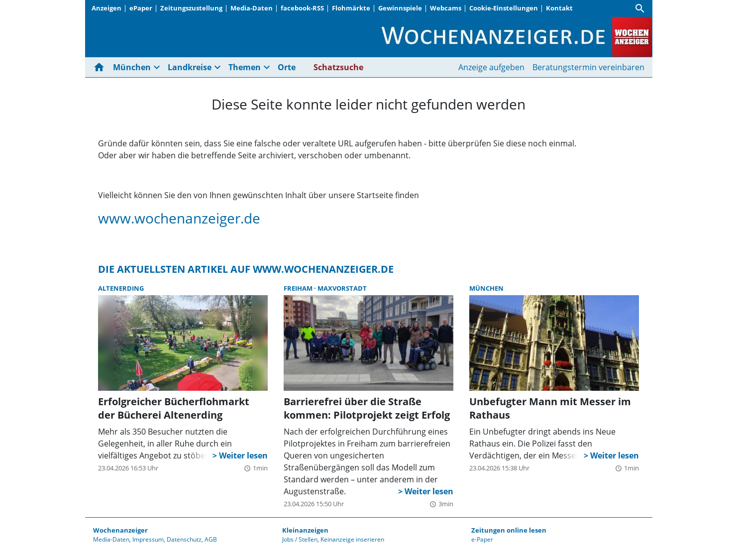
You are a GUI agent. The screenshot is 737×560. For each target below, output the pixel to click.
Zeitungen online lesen (509, 530)
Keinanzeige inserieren (352, 539)
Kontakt (559, 8)
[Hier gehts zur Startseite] (101, 67)
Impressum (148, 539)
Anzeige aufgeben (491, 67)
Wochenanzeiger (120, 530)
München (132, 67)
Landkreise (190, 67)
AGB (211, 539)
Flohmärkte (351, 8)
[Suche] (640, 8)
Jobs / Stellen (300, 539)
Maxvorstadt (342, 288)
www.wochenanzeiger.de (179, 218)
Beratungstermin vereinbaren (588, 67)
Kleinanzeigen (305, 530)
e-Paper (482, 539)
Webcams (446, 8)
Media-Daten (252, 8)
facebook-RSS (302, 8)
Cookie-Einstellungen (504, 8)
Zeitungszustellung (191, 8)
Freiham (299, 288)
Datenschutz (184, 539)
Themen (245, 67)
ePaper (141, 8)
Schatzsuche (338, 67)
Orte (287, 67)
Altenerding (121, 288)
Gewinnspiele (400, 8)
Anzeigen (106, 8)
